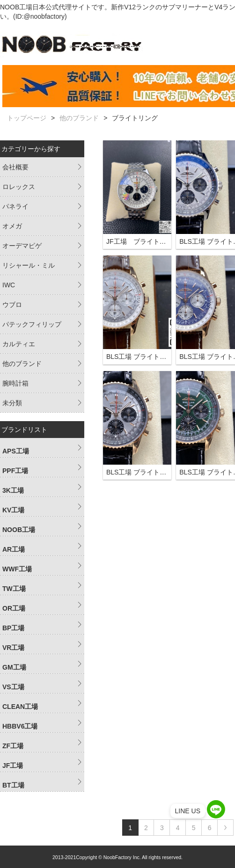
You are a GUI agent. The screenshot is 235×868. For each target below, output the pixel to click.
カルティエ (19, 344)
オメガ (12, 226)
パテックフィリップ (32, 324)
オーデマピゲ (22, 246)
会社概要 (15, 167)
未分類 (12, 403)
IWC (9, 285)
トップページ (27, 118)
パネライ (15, 206)
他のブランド (79, 118)
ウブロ (12, 305)
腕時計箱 (15, 383)
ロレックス (19, 187)
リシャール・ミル (29, 265)
